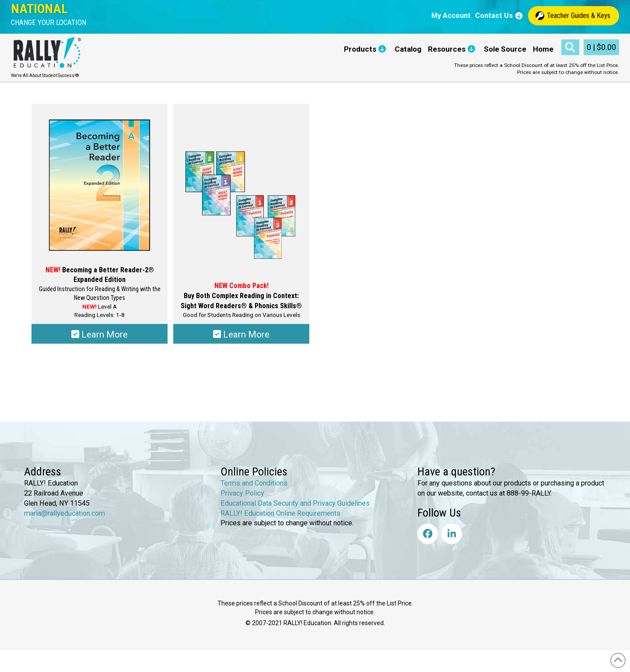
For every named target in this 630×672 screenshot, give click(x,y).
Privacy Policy (242, 493)
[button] (49, 23)
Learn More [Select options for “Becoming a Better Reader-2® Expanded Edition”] (100, 334)
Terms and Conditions (254, 483)
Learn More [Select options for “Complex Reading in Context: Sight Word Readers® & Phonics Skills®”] (241, 334)
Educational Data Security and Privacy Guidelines (295, 503)
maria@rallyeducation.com (65, 513)
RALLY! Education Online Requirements (280, 513)
